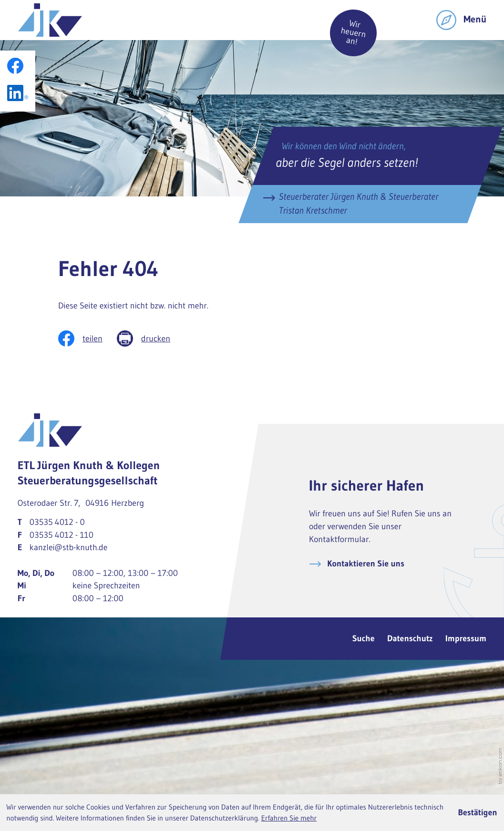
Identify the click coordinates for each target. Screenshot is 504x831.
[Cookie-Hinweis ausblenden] (478, 812)
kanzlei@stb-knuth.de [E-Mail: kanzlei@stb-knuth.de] (69, 547)
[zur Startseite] (50, 20)
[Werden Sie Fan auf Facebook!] (15, 66)
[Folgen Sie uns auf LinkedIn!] (18, 93)
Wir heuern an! (353, 33)
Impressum (466, 638)
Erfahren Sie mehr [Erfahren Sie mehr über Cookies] (289, 818)
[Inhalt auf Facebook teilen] (87, 339)
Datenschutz (410, 638)
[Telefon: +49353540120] (57, 522)
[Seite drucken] (151, 339)
